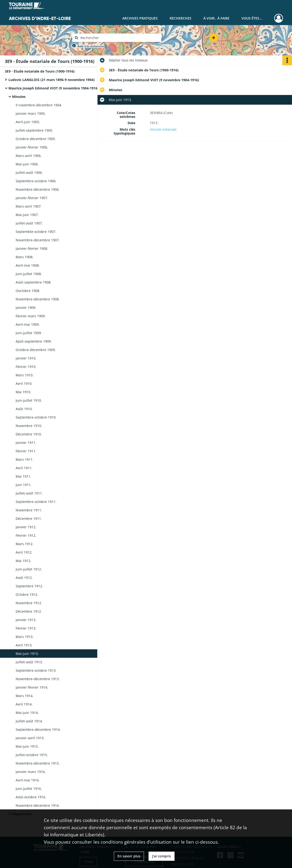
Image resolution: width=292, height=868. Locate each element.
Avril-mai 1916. (28, 780)
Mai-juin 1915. (27, 746)
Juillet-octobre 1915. (32, 755)
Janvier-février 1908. (32, 248)
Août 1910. (24, 409)
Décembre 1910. (29, 434)
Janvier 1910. (26, 358)
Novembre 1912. (29, 603)
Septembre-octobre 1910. (36, 417)
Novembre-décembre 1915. (38, 763)
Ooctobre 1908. (28, 291)
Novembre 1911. (29, 510)
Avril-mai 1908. (28, 265)
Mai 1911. (23, 476)
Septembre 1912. (29, 586)
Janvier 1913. (26, 620)
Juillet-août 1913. (29, 662)
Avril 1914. (24, 704)
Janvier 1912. (26, 527)
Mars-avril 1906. (29, 156)
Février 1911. (26, 451)
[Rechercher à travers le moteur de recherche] (119, 38)
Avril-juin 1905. (28, 122)
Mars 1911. (25, 459)
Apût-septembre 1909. (34, 341)
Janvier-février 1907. (32, 198)
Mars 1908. (25, 257)
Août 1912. (24, 578)
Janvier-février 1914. (32, 687)
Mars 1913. (25, 637)
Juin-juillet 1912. (29, 569)
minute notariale (163, 129)
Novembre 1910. (29, 426)
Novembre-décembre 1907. (38, 240)
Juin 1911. (24, 485)
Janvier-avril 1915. (30, 738)
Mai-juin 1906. (27, 164)
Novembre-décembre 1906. (38, 189)
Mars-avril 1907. (29, 206)
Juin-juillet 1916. (29, 789)
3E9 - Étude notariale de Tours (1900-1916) (40, 71)
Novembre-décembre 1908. (38, 299)
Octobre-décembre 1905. (36, 139)
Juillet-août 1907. (29, 223)
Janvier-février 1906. (32, 147)
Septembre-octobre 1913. (36, 670)
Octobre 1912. (27, 594)
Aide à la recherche (91, 46)
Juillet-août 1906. (29, 173)
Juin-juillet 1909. (29, 333)
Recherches (181, 18)
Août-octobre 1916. (31, 797)
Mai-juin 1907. (27, 215)
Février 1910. (26, 367)
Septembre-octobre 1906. (36, 181)
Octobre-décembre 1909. (36, 350)
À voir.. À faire (216, 18)
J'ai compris (162, 856)
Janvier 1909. (26, 308)
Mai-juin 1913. (27, 654)
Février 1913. (26, 628)
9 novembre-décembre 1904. (39, 105)
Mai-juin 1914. (27, 713)
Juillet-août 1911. (29, 493)
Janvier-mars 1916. (31, 772)
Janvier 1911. (26, 443)
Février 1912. (26, 535)
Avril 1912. (24, 552)
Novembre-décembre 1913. (38, 679)
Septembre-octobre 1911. (36, 502)
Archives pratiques (140, 18)
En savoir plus (129, 856)
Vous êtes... (252, 18)
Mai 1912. (23, 561)
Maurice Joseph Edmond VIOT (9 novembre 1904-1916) (54, 88)
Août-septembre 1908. (34, 282)
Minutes (19, 97)
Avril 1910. (24, 383)
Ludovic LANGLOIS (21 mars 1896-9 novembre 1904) (52, 80)
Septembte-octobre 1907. (36, 232)
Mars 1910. (25, 375)
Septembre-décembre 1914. (38, 729)
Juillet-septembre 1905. (34, 130)
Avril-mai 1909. (28, 324)
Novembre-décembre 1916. (38, 805)
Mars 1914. (25, 696)
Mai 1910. (23, 392)
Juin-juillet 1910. (29, 400)
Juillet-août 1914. (29, 721)
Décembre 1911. (29, 519)
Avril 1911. (24, 468)
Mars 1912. (25, 544)
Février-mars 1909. (31, 316)
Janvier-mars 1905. (31, 113)
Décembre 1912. (29, 611)
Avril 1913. (24, 645)
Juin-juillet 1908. (29, 274)
